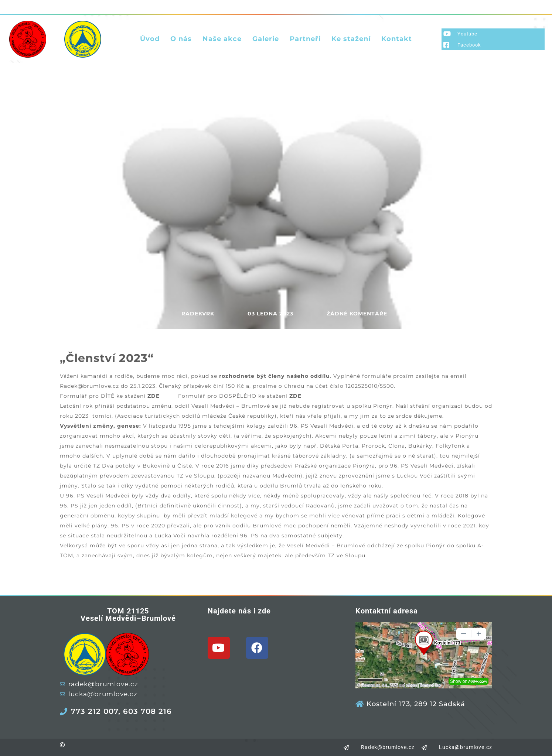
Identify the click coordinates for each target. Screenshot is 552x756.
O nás (181, 39)
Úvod (150, 39)
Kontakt (397, 39)
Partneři (305, 39)
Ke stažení (351, 39)
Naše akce (222, 39)
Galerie (266, 39)
